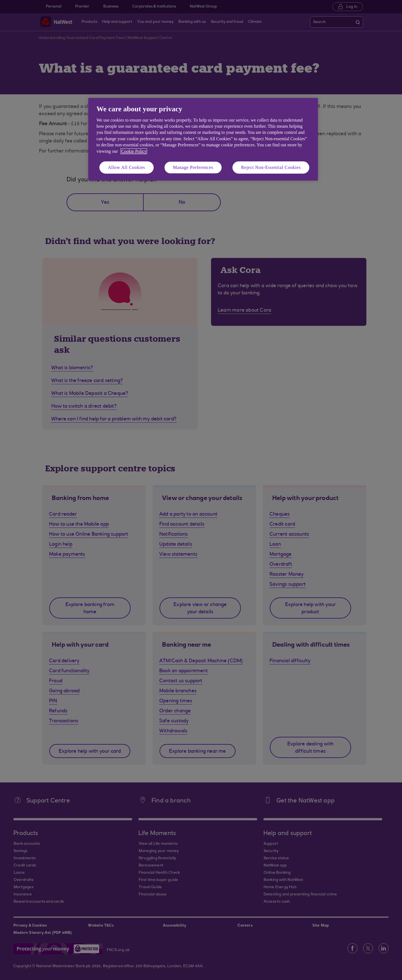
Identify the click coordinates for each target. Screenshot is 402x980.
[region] (203, 139)
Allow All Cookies (127, 167)
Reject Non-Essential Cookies (271, 167)
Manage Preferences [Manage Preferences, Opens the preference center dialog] (193, 167)
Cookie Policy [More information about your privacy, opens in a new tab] (134, 151)
